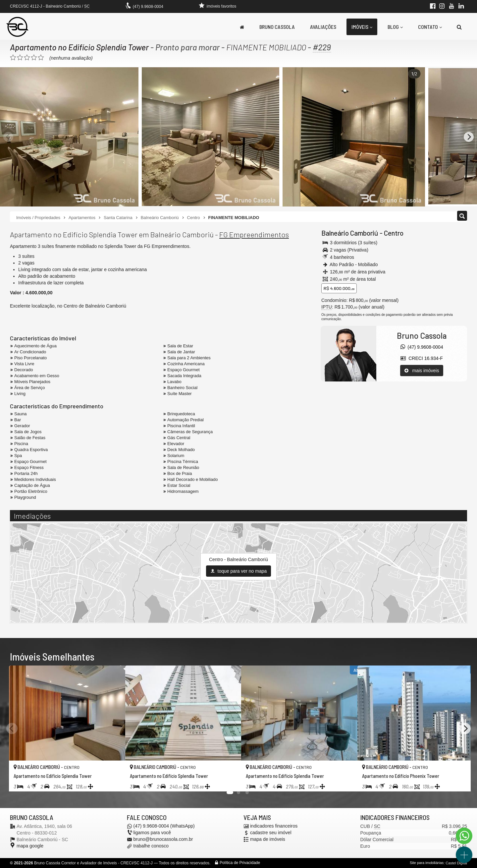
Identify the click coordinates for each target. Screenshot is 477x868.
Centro (394, 233)
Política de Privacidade (240, 863)
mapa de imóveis (268, 839)
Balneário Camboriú (350, 233)
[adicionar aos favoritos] (113, 781)
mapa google (30, 846)
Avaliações (323, 27)
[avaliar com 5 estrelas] (41, 58)
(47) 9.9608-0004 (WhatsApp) (164, 826)
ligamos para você (152, 833)
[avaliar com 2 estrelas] (20, 58)
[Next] (469, 137)
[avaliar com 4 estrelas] (34, 58)
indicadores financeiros (274, 826)
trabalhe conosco (151, 846)
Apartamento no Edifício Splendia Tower (80, 47)
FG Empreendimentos (254, 234)
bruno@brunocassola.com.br (163, 839)
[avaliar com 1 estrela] (13, 58)
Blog (395, 27)
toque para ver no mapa (239, 571)
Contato (430, 27)
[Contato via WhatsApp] (464, 836)
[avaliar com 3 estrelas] (27, 58)
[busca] (459, 27)
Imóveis (362, 27)
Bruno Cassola (277, 27)
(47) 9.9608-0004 (148, 7)
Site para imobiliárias (427, 863)
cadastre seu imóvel (271, 833)
